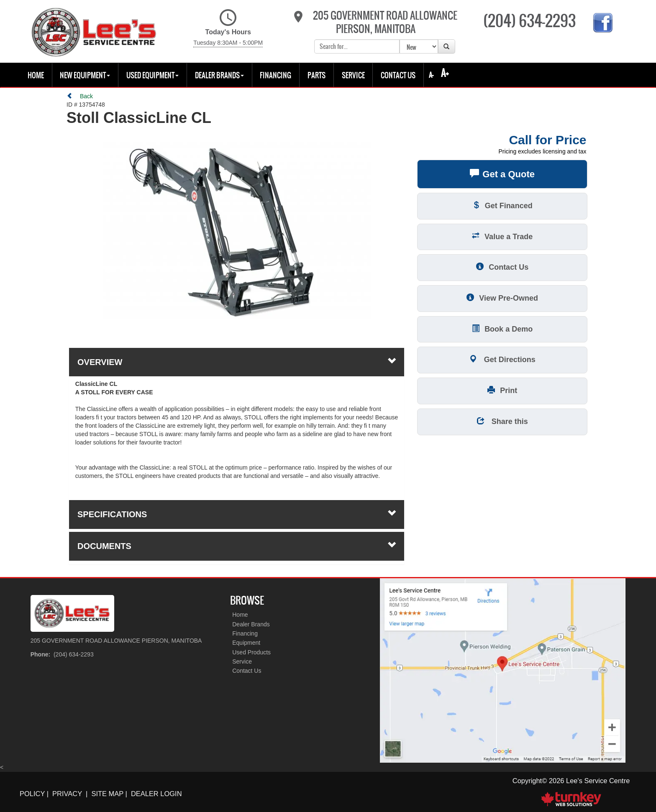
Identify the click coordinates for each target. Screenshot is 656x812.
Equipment (246, 643)
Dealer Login (156, 794)
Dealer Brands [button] (219, 75)
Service (353, 75)
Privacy (67, 794)
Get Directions (502, 359)
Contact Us (398, 75)
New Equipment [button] (85, 75)
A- (430, 75)
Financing (275, 75)
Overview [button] (237, 362)
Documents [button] (237, 546)
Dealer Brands (251, 624)
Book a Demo (502, 328)
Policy (32, 794)
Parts (316, 75)
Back (80, 96)
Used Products (251, 652)
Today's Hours (228, 28)
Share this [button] (502, 421)
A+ (445, 73)
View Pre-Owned (502, 297)
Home (36, 75)
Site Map (107, 794)
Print (502, 390)
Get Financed (502, 205)
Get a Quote (502, 174)
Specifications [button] (237, 514)
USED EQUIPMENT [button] (152, 75)
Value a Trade (502, 236)
